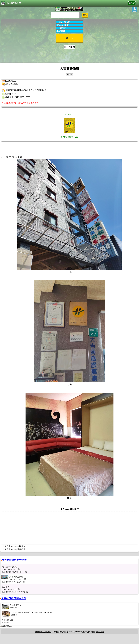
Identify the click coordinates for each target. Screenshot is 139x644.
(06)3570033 (11, 81)
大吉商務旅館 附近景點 (14, 598)
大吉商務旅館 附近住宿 (14, 560)
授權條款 (100, 632)
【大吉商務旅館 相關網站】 (15, 546)
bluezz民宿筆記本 (11, 3)
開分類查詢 (70, 47)
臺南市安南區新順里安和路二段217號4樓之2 (26, 90)
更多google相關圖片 (70, 509)
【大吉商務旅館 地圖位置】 (15, 549)
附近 (133, 3)
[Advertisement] (69, 56)
